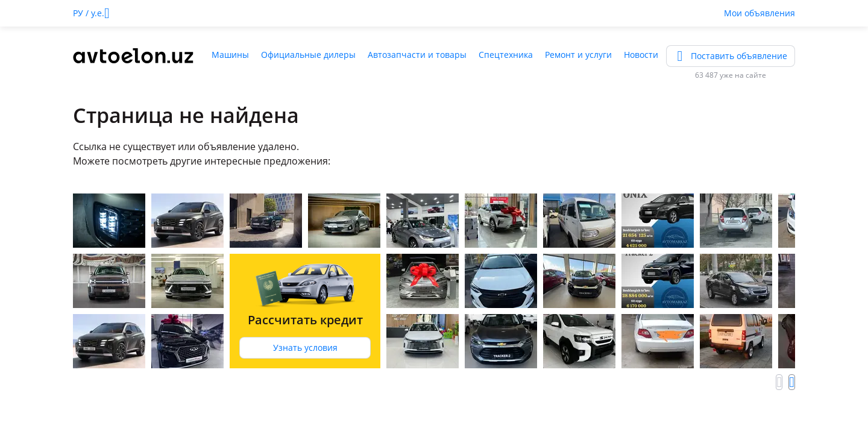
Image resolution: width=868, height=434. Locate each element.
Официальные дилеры (308, 55)
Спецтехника (506, 55)
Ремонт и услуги (578, 55)
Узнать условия (305, 348)
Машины (230, 55)
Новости (641, 55)
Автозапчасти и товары (417, 55)
